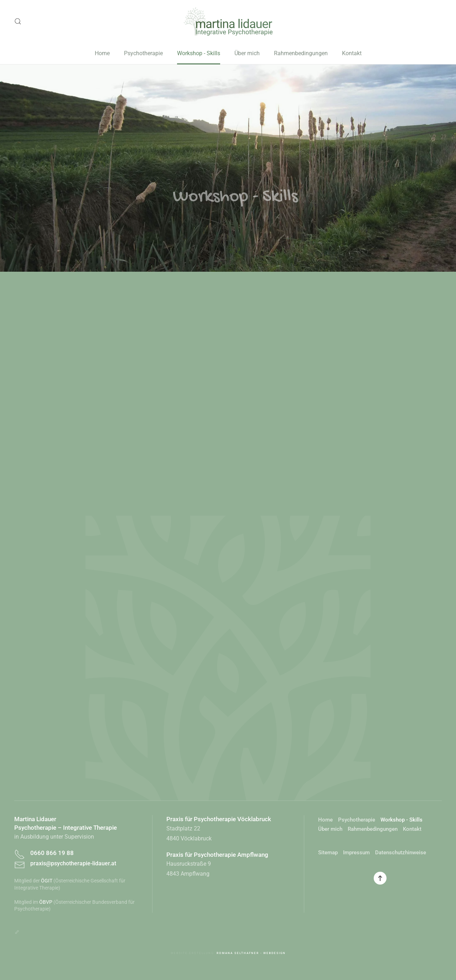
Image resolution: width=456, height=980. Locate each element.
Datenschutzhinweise (401, 853)
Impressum (356, 853)
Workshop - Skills (199, 53)
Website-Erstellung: (194, 953)
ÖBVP (46, 902)
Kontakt (352, 53)
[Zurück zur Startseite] (228, 21)
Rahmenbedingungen (301, 53)
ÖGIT (47, 881)
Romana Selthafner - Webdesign (251, 953)
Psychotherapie (143, 53)
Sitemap (328, 853)
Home (102, 53)
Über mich (247, 53)
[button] (18, 21)
